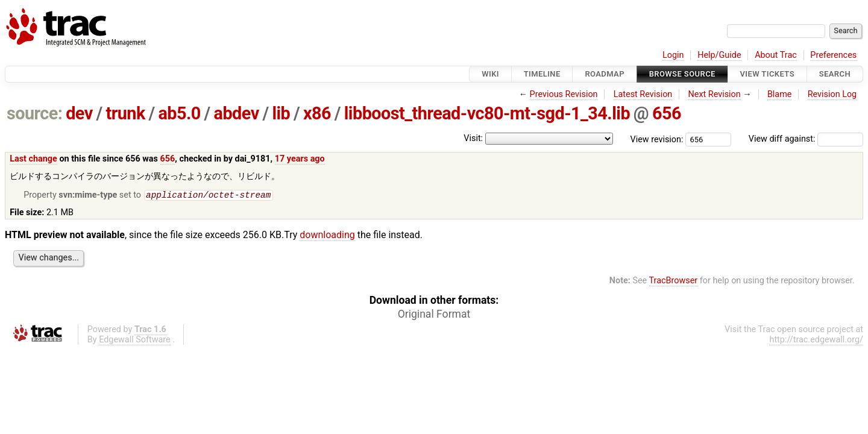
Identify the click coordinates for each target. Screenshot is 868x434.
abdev (237, 113)
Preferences (833, 55)
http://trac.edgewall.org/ (816, 341)
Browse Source (682, 74)
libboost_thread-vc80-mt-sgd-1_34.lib (487, 113)
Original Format (434, 315)
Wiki (490, 74)
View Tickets (767, 74)
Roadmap (605, 74)
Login (673, 55)
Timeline (542, 74)
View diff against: (806, 139)
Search (835, 74)
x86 (317, 113)
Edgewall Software (135, 341)
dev (79, 113)
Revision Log (832, 94)
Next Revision (714, 94)
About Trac (776, 55)
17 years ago (300, 159)
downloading (327, 236)
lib (281, 113)
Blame (780, 94)
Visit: (473, 138)
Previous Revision (564, 94)
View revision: (657, 139)
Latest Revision (643, 94)
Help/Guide (719, 55)
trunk (125, 113)
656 (667, 113)
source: (35, 113)
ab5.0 (179, 113)
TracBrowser (674, 282)
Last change (33, 159)
